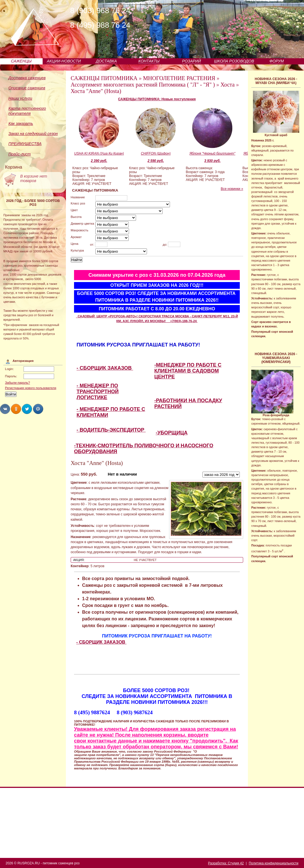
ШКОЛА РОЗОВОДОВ (234, 61)
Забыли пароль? (18, 383)
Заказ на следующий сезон (33, 134)
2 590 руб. (156, 161)
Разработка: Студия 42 (226, 863)
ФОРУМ (277, 61)
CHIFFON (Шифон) (156, 153)
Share (5, 409)
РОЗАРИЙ (191, 61)
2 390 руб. (99, 161)
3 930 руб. (212, 161)
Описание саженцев (27, 88)
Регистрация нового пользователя (31, 388)
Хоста (227, 85)
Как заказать (21, 124)
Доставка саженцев (27, 78)
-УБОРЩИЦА (172, 433)
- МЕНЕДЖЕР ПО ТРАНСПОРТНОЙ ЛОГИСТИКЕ (98, 392)
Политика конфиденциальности (274, 863)
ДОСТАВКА (106, 61)
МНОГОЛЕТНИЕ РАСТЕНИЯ (179, 78)
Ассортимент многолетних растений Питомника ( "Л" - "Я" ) (143, 85)
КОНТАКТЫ (149, 61)
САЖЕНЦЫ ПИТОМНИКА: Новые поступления (157, 99)
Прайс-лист (20, 154)
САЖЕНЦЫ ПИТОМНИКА (104, 78)
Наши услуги (20, 98)
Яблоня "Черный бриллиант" (212, 153)
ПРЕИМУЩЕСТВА (25, 144)
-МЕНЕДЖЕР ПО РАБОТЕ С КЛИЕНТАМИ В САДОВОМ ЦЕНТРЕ (188, 371)
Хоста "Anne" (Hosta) (96, 91)
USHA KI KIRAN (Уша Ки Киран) (99, 153)
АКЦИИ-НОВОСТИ (64, 61)
